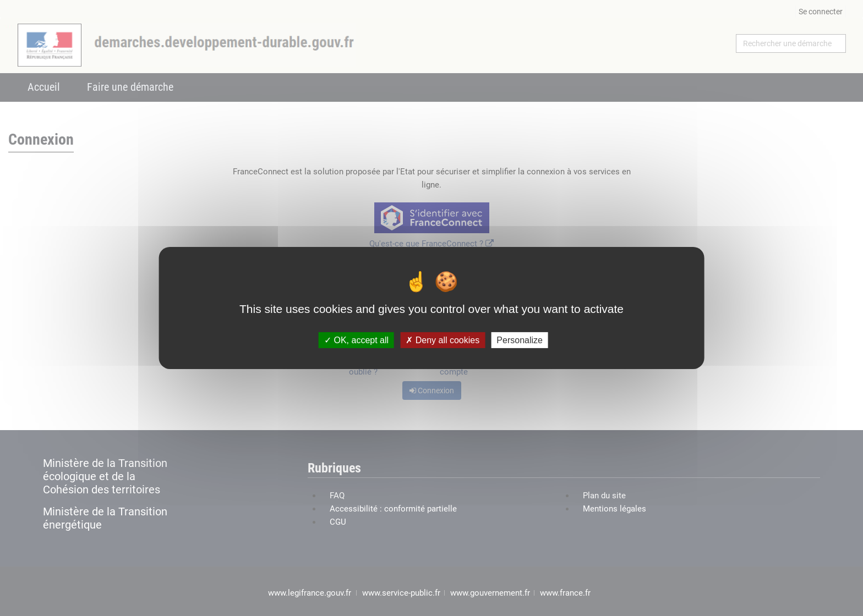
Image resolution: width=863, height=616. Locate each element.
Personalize (520, 340)
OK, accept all (356, 340)
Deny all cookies (443, 340)
